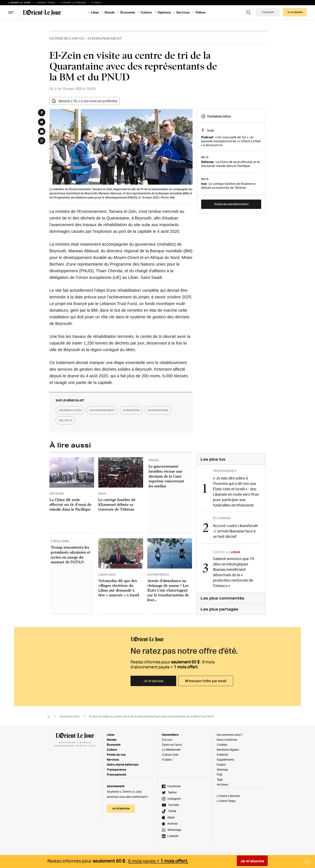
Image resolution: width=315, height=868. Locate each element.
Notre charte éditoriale (123, 763)
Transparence (116, 768)
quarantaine (71, 421)
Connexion (268, 12)
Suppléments (225, 758)
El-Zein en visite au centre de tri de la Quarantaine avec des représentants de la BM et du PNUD (151, 715)
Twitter (172, 791)
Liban (95, 12)
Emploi (221, 763)
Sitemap (222, 768)
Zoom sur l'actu (172, 743)
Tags (220, 778)
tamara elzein (73, 410)
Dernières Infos (67, 38)
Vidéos (200, 12)
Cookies (222, 743)
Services (183, 12)
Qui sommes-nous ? (230, 733)
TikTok (172, 809)
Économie (128, 12)
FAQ (220, 773)
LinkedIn (173, 834)
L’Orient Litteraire (73, 2)
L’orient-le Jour (19, 2)
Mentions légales (228, 748)
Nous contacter (227, 738)
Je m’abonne (295, 12)
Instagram (174, 797)
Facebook (174, 784)
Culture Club (170, 753)
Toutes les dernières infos (231, 204)
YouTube (174, 803)
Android (172, 822)
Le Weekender (171, 748)
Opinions (164, 12)
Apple (171, 816)
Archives (222, 783)
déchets (101, 421)
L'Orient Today (46, 2)
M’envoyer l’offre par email (206, 679)
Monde (110, 12)
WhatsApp (174, 828)
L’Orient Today (226, 799)
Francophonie (116, 773)
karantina (144, 410)
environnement (110, 410)
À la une (167, 738)
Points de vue (116, 753)
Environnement (105, 38)
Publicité (222, 753)
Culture (146, 12)
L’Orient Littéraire (228, 794)
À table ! (97, 2)
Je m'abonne (252, 861)
